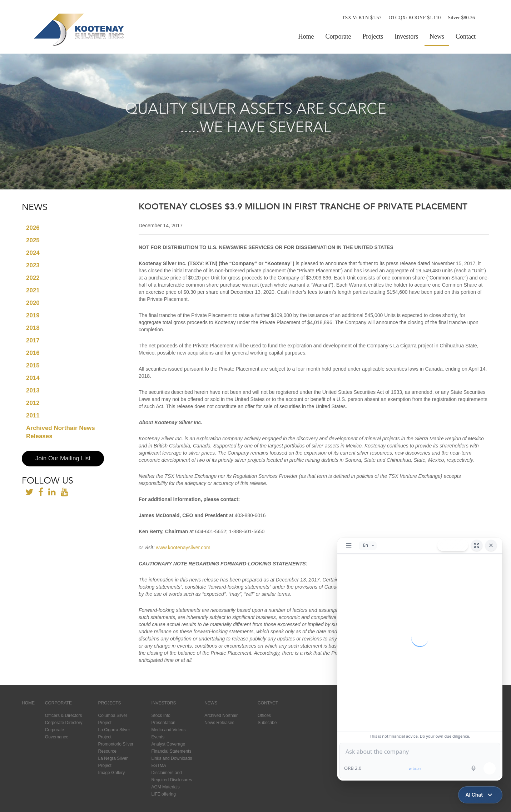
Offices (264, 716)
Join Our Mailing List (63, 458)
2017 (33, 340)
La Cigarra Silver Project (114, 733)
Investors (406, 36)
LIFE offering (163, 794)
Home (306, 36)
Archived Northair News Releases (61, 432)
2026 (33, 228)
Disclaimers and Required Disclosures (172, 776)
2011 (33, 415)
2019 (33, 315)
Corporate (338, 36)
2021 (33, 290)
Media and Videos (168, 730)
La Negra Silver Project (113, 762)
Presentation (163, 723)
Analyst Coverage (168, 744)
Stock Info (161, 716)
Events (158, 737)
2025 (33, 240)
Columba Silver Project (113, 719)
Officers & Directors (64, 716)
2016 (33, 353)
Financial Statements (171, 751)
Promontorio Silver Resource (116, 748)
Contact (466, 36)
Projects (373, 36)
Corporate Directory (64, 723)
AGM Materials (165, 787)
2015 (33, 365)
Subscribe (267, 723)
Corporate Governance (57, 733)
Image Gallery (112, 773)
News (437, 36)
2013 (33, 390)
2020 (33, 303)
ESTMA (158, 766)
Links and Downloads (172, 758)
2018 (33, 328)
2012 (33, 403)
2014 (33, 378)
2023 (33, 265)
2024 (33, 253)
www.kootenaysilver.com (183, 548)
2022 (33, 278)
